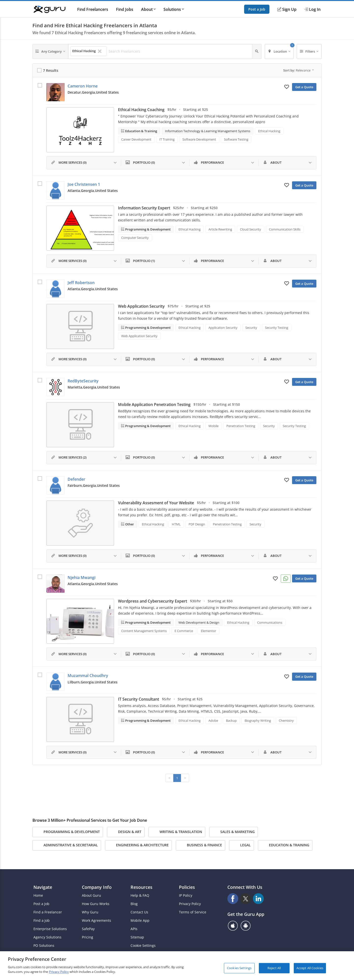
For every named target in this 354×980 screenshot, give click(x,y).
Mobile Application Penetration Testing (154, 404)
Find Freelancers (93, 9)
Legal (242, 845)
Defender (76, 479)
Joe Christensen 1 (84, 184)
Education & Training (141, 131)
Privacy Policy (190, 904)
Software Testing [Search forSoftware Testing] (236, 139)
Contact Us (139, 912)
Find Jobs (125, 9)
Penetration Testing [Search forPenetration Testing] (241, 426)
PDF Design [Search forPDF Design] (197, 524)
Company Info (97, 887)
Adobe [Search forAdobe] (213, 721)
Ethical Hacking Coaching (141, 110)
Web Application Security (141, 306)
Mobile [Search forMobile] (214, 426)
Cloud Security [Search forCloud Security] (251, 229)
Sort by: (299, 70)
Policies (187, 887)
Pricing (88, 937)
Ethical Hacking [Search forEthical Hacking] (269, 131)
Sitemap (137, 937)
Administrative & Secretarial (67, 845)
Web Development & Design (199, 622)
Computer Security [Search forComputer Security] (135, 238)
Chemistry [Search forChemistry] (286, 721)
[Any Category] (50, 51)
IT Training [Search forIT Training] (167, 139)
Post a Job (257, 9)
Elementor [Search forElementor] (208, 631)
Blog (134, 904)
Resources (141, 887)
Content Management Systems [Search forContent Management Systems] (144, 631)
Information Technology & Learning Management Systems (208, 131)
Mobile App (140, 921)
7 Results (51, 70)
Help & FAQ (140, 895)
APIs (134, 929)
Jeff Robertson (81, 283)
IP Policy (186, 895)
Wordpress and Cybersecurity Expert (153, 601)
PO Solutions (44, 946)
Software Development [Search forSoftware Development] (199, 139)
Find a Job (42, 921)
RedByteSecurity (83, 381)
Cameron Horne (83, 86)
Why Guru (90, 912)
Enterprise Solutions (50, 929)
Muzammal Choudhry (88, 676)
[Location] (279, 51)
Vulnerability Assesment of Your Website (156, 503)
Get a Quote (304, 87)
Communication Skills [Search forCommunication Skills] (285, 229)
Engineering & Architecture (138, 845)
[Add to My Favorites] (287, 86)
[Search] (257, 51)
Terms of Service (193, 912)
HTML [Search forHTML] (176, 524)
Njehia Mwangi (81, 577)
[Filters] (309, 51)
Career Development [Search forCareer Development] (136, 139)
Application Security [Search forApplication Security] (223, 328)
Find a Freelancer (48, 912)
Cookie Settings (143, 946)
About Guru (91, 895)
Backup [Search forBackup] (231, 721)
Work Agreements (96, 921)
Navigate (43, 887)
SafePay (88, 929)
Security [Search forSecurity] (251, 328)
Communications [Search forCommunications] (270, 622)
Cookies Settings (239, 968)
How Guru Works (96, 904)
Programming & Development (147, 229)
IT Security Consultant (139, 699)
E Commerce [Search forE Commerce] (184, 631)
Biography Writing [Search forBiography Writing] (258, 721)
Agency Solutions (47, 937)
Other (129, 524)
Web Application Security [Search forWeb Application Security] (139, 336)
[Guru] (49, 9)
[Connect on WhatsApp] (286, 579)
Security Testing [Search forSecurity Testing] (277, 328)
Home (38, 895)
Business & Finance (200, 845)
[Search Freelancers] (179, 51)
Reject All (274, 968)
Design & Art (126, 832)
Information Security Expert (144, 208)
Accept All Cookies (310, 968)
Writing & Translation (177, 832)
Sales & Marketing (234, 832)
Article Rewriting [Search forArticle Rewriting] (220, 229)
